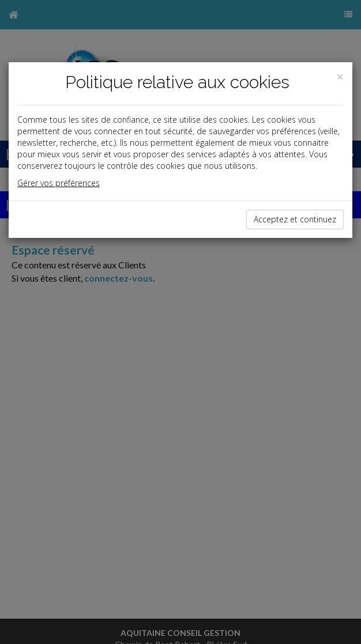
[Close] (340, 77)
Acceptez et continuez (295, 219)
